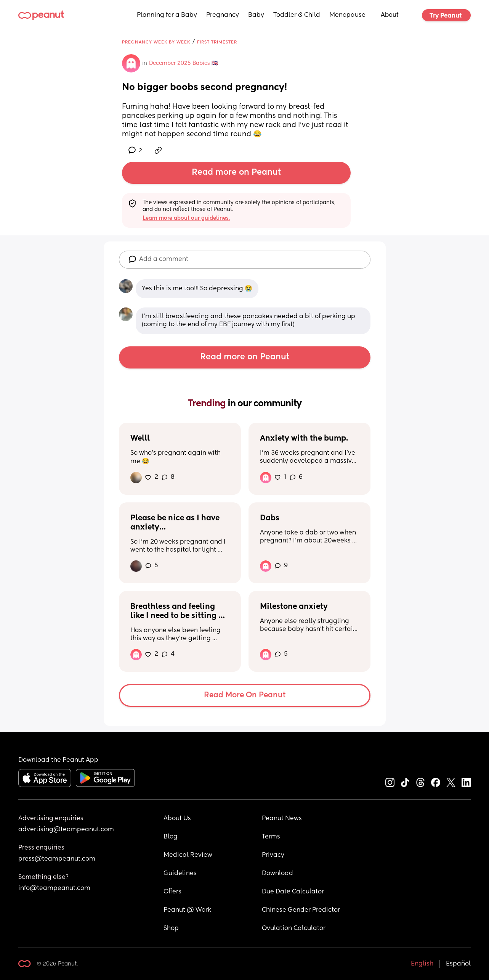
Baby (256, 15)
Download (277, 874)
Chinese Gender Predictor (301, 910)
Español (458, 964)
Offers (172, 892)
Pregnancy (223, 15)
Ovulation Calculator (294, 929)
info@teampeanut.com (54, 888)
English (422, 964)
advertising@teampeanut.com (66, 830)
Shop (171, 929)
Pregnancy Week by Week (156, 42)
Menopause (347, 15)
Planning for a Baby (167, 15)
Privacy (273, 855)
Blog (171, 837)
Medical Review (188, 855)
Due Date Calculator (293, 892)
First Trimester (217, 42)
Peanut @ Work (187, 910)
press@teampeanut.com (57, 859)
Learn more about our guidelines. (186, 218)
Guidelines (180, 874)
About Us (177, 819)
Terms (271, 837)
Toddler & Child (297, 15)
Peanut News (282, 819)
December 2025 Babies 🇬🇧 (184, 63)
